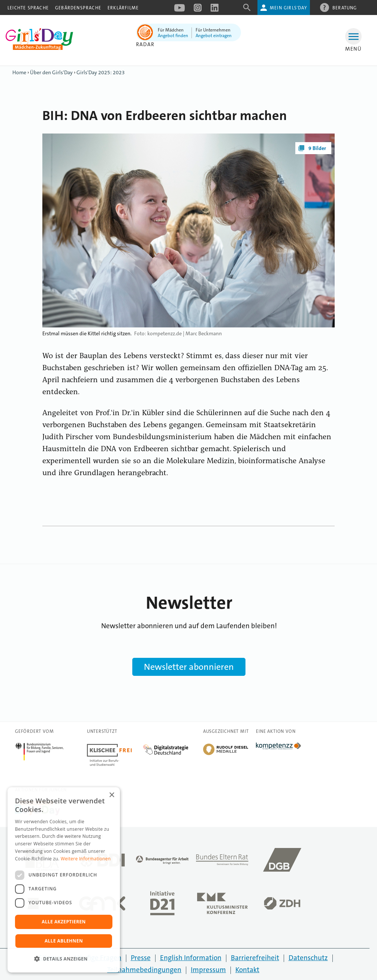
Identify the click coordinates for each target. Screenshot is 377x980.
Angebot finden (173, 36)
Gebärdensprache (78, 8)
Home (19, 72)
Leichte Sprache (28, 8)
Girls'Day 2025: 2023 (101, 72)
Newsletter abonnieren (189, 667)
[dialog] (64, 880)
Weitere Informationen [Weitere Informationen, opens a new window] (86, 859)
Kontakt (247, 970)
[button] (64, 959)
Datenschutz (308, 958)
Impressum (208, 970)
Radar (145, 44)
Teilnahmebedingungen (144, 970)
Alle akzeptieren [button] (64, 922)
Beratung (345, 8)
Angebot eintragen (214, 36)
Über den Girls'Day (51, 72)
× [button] (111, 795)
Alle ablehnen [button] (64, 941)
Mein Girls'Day (288, 8)
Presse (141, 958)
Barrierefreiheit (255, 958)
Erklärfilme (123, 8)
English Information (191, 958)
